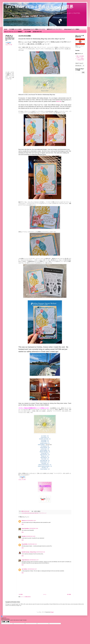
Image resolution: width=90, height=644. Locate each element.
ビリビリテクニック (42, 513)
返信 (23, 524)
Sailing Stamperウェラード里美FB (72, 29)
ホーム (45, 594)
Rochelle (24, 536)
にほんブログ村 (22, 480)
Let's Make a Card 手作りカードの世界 (41, 7)
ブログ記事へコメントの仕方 (15, 29)
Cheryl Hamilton (25, 528)
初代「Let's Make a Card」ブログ (80, 57)
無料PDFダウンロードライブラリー (55, 29)
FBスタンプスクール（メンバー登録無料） (14, 32)
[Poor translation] (8, 622)
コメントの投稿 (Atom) (26, 597)
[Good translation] (3, 622)
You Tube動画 (28, 32)
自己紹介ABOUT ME (37, 32)
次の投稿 (21, 594)
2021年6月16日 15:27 (32, 569)
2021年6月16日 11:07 (34, 560)
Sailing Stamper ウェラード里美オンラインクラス (34, 29)
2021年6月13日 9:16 (41, 552)
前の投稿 (69, 594)
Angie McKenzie (25, 560)
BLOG (6, 29)
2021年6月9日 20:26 (34, 528)
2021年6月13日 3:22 (32, 544)
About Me (59, 101)
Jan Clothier (24, 569)
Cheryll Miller (25, 544)
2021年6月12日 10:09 (31, 536)
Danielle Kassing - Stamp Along (29, 552)
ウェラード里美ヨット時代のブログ (80, 59)
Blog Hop (36, 513)
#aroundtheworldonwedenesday (28, 513)
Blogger (52, 612)
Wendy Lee (24, 521)
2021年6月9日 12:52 (31, 521)
